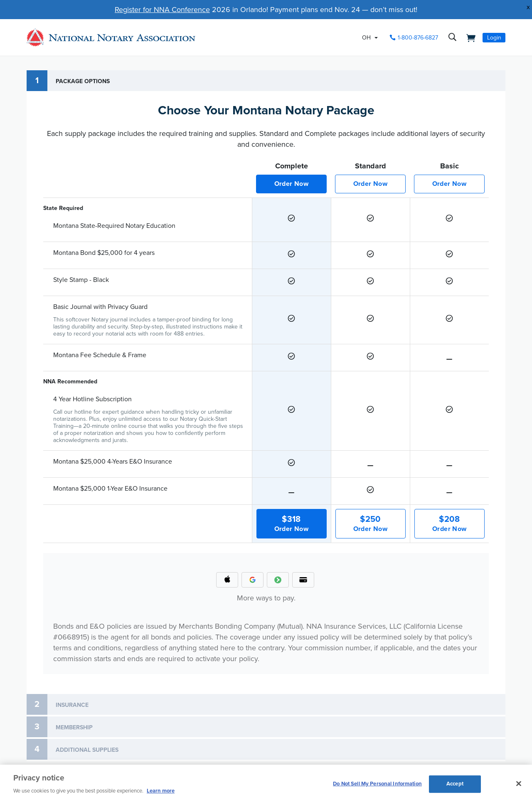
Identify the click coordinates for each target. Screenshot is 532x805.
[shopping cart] (468, 37)
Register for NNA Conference (162, 10)
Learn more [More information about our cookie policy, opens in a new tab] (161, 791)
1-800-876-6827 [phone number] (418, 38)
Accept (455, 784)
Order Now (292, 184)
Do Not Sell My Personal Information (377, 784)
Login (494, 38)
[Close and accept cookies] (519, 784)
